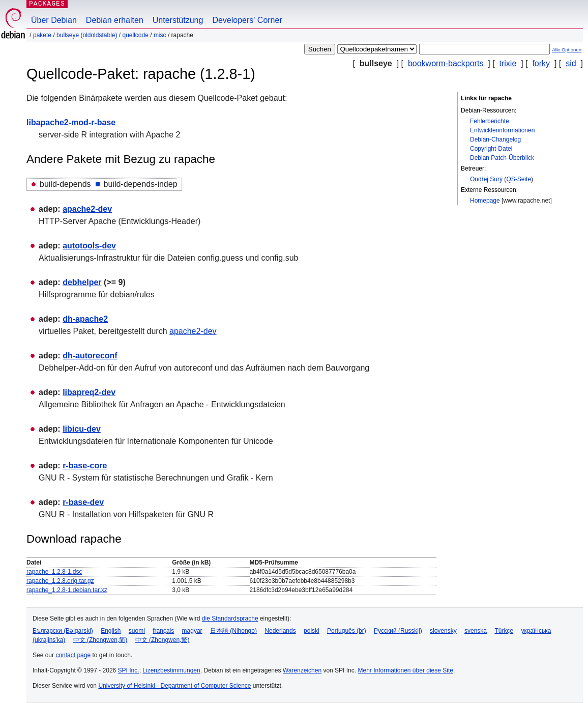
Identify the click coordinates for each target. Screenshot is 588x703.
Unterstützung (178, 20)
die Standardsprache (230, 618)
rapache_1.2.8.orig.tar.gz (60, 581)
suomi (137, 631)
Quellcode (135, 35)
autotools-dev (89, 246)
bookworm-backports (446, 63)
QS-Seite (519, 179)
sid (571, 63)
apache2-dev (87, 209)
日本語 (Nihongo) (233, 631)
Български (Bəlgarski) (63, 631)
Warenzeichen (302, 670)
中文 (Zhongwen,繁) (163, 640)
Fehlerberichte (490, 121)
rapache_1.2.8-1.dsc (54, 572)
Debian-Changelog (495, 139)
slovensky (443, 631)
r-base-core (85, 466)
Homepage (485, 201)
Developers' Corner (247, 20)
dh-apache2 (85, 319)
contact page (73, 655)
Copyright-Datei (491, 149)
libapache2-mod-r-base (71, 122)
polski (312, 631)
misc (160, 35)
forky (541, 63)
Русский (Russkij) (398, 631)
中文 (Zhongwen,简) (100, 640)
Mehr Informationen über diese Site (405, 670)
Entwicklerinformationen (502, 130)
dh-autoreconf (90, 356)
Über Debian (54, 20)
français (163, 631)
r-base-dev (83, 502)
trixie (508, 63)
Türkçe (504, 631)
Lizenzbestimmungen (171, 670)
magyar (192, 631)
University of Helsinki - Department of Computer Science (174, 686)
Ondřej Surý (486, 179)
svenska (476, 631)
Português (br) (347, 631)
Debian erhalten (115, 20)
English (111, 631)
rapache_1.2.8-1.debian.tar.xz (67, 590)
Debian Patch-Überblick (502, 158)
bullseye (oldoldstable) (87, 35)
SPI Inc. (129, 670)
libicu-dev (82, 429)
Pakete (42, 35)
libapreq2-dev (89, 392)
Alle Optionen (567, 50)
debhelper (82, 282)
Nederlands (280, 631)
